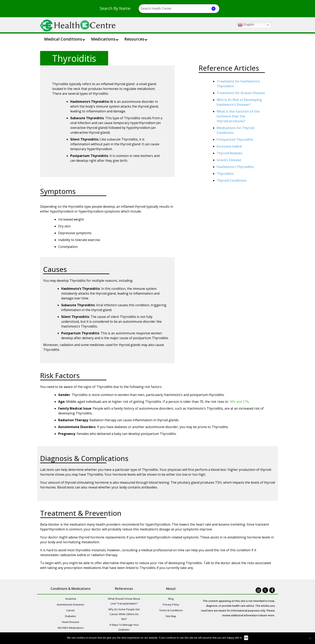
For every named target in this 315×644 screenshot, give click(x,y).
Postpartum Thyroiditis (235, 139)
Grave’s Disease (229, 160)
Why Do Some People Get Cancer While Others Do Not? (124, 614)
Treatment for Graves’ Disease (241, 93)
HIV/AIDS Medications (71, 628)
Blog (171, 599)
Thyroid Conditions (232, 180)
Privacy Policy (171, 604)
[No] (310, 638)
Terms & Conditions (171, 610)
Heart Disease (71, 622)
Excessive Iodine (229, 146)
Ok (246, 638)
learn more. (268, 615)
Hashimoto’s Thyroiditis (235, 167)
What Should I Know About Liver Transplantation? (124, 601)
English (246, 25)
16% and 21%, (239, 402)
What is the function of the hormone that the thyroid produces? (238, 116)
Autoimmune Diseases (71, 604)
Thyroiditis (225, 174)
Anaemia (71, 599)
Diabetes (71, 616)
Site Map (171, 616)
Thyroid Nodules (230, 153)
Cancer (71, 610)
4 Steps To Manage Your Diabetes (124, 627)
